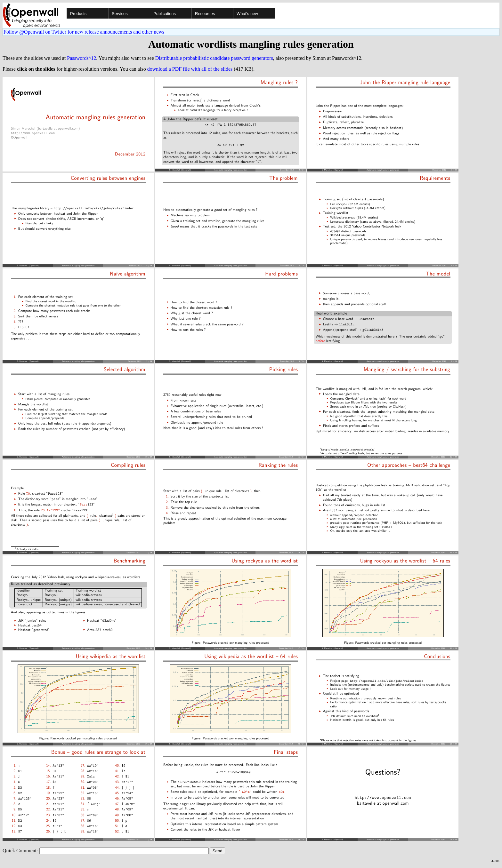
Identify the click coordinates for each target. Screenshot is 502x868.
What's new (247, 14)
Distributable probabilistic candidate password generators (214, 58)
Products (78, 14)
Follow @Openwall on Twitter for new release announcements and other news (84, 32)
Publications (165, 14)
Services (120, 14)
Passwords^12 (81, 58)
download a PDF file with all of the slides (190, 69)
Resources (205, 14)
